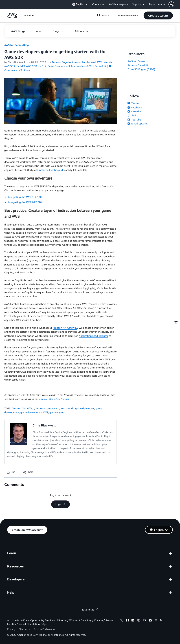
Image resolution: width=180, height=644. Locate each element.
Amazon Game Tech (23, 408)
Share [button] (25, 70)
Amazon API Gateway (65, 328)
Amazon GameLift (138, 65)
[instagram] (139, 621)
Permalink (101, 66)
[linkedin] (133, 621)
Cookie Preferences (45, 629)
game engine (57, 412)
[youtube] (150, 621)
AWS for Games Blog (17, 45)
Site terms (25, 629)
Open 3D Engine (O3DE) (141, 69)
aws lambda (67, 408)
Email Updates (138, 123)
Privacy (11, 629)
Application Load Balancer (93, 336)
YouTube (134, 119)
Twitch (133, 115)
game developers (85, 408)
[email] (162, 621)
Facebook (135, 107)
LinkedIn (134, 111)
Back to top (90, 610)
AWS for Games (136, 61)
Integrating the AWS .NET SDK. (26, 202)
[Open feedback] (176, 322)
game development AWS (34, 412)
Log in (60, 504)
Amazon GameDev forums (54, 399)
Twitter (133, 103)
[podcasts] (156, 621)
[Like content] (11, 472)
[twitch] (144, 621)
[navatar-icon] (171, 4)
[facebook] (127, 621)
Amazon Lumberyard (51, 170)
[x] (121, 621)
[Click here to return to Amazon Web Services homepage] (12, 17)
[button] (174, 4)
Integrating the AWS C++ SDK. (25, 197)
